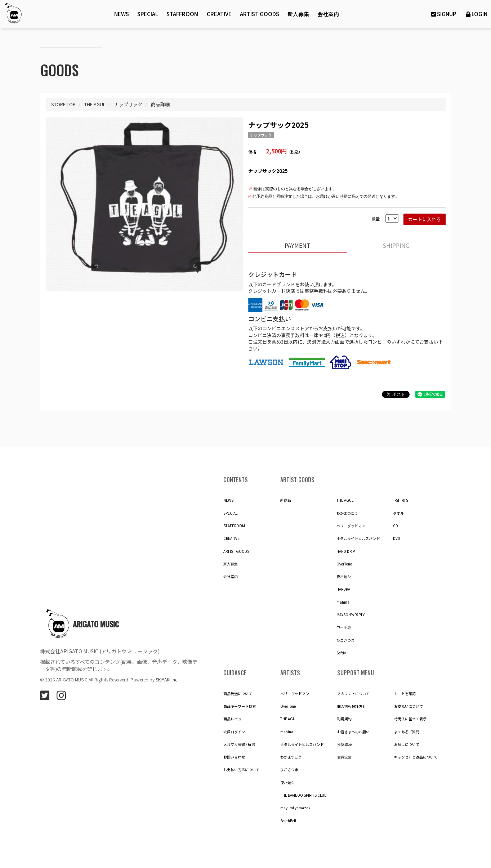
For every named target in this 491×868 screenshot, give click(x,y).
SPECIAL (148, 14)
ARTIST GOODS (260, 14)
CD (396, 526)
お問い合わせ (234, 757)
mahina (343, 602)
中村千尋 (344, 627)
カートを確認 (405, 694)
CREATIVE (219, 14)
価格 (252, 152)
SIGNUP (443, 14)
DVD (397, 538)
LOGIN (476, 14)
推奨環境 (344, 744)
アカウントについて (353, 694)
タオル (398, 513)
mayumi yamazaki (296, 808)
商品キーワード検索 (240, 706)
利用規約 (344, 719)
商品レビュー (234, 719)
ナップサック (261, 135)
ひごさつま (345, 640)
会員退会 (344, 757)
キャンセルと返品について (416, 757)
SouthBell (288, 821)
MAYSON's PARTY (351, 615)
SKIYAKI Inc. (167, 679)
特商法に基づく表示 (410, 719)
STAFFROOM (182, 14)
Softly (341, 653)
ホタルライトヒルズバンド (358, 538)
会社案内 (328, 14)
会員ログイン (234, 732)
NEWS (122, 14)
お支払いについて (409, 706)
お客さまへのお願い (353, 732)
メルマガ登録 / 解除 (239, 744)
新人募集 (298, 14)
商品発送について (238, 694)
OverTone (344, 564)
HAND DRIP (346, 551)
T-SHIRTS (401, 500)
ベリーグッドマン (351, 526)
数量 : (377, 219)
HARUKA (343, 589)
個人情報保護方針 (352, 706)
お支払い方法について (241, 770)
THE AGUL (345, 500)
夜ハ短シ (344, 577)
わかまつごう (347, 513)
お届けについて (407, 744)
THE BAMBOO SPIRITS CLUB (303, 795)
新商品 (286, 500)
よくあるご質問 (407, 732)
